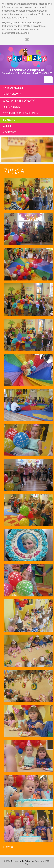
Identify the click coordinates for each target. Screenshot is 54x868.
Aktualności (13, 88)
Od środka (11, 107)
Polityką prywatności (35, 26)
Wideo (7, 126)
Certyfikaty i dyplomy (21, 113)
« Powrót (8, 847)
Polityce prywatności (15, 4)
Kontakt (9, 132)
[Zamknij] (27, 39)
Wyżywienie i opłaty (19, 101)
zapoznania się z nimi (16, 18)
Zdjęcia (9, 120)
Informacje (12, 94)
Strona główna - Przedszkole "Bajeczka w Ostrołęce (27, 56)
